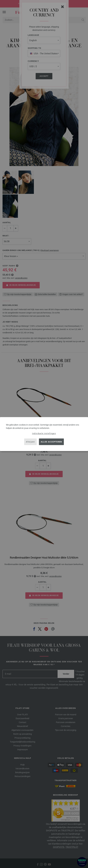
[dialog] (44, 434)
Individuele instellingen (44, 433)
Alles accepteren (51, 442)
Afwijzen (30, 442)
